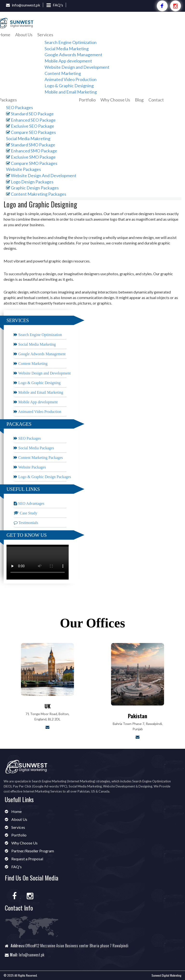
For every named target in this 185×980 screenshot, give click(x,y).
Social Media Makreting (28, 138)
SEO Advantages (31, 503)
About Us (24, 35)
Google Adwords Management (73, 55)
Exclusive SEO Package (30, 126)
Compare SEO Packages (31, 132)
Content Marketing (63, 73)
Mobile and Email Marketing (71, 92)
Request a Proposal (27, 859)
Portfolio (87, 100)
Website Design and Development (77, 67)
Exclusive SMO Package (31, 157)
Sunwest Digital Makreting (166, 975)
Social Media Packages (36, 448)
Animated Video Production (71, 79)
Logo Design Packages (30, 182)
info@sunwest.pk (26, 5)
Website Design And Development (41, 175)
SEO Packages (20, 107)
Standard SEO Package (30, 114)
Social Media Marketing (67, 49)
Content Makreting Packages (36, 194)
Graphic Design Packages (32, 188)
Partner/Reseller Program (32, 851)
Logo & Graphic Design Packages (44, 477)
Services (45, 35)
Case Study (28, 513)
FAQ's (58, 5)
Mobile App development (68, 61)
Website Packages (23, 169)
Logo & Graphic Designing (69, 86)
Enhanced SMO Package (32, 151)
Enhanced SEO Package (31, 120)
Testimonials (28, 523)
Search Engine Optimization (71, 42)
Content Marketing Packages (40, 458)
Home (16, 811)
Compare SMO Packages (32, 163)
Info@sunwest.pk (32, 955)
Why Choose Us (115, 100)
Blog (139, 100)
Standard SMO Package (31, 145)
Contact (156, 100)
